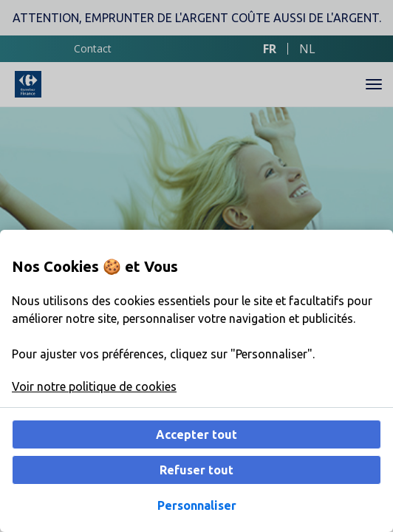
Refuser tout (196, 470)
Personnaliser (197, 505)
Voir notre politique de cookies (94, 386)
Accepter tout (196, 434)
